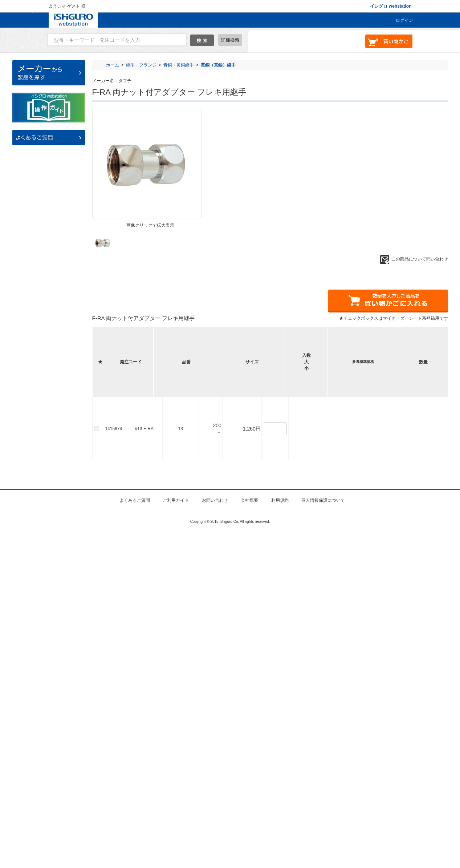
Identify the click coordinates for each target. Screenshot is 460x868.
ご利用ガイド (176, 836)
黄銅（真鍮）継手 (218, 65)
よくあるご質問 (135, 836)
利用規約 (280, 836)
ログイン (404, 20)
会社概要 (249, 836)
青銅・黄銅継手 (179, 65)
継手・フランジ (141, 65)
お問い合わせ (215, 836)
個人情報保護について (323, 836)
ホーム (113, 65)
